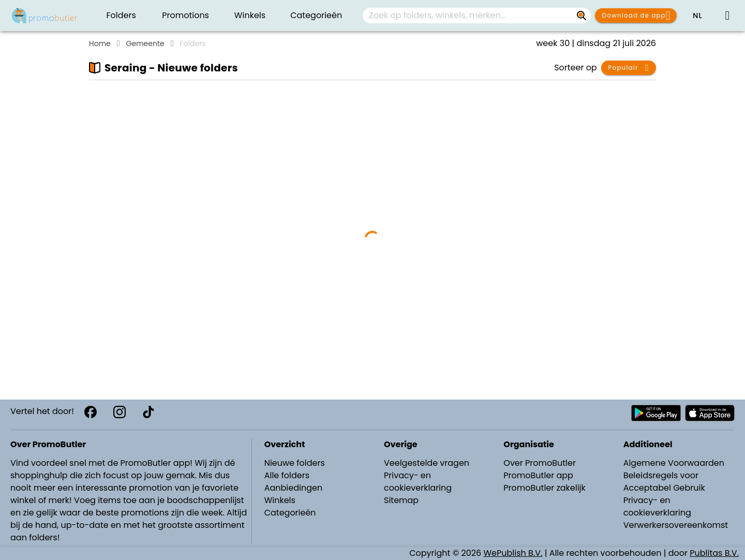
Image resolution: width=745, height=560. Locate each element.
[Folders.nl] (44, 16)
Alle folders (287, 475)
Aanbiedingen (293, 488)
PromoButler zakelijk (545, 488)
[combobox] (477, 16)
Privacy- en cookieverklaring (418, 482)
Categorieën (290, 513)
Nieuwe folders (295, 463)
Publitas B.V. (714, 553)
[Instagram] (120, 412)
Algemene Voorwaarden (674, 463)
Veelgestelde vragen (427, 463)
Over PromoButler (540, 463)
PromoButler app (538, 475)
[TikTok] (148, 412)
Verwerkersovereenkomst (676, 525)
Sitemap (401, 500)
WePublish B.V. (513, 553)
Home (100, 43)
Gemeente (145, 43)
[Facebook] (91, 412)
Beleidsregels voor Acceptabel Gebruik (664, 482)
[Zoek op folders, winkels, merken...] (582, 16)
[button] (697, 16)
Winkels (280, 500)
